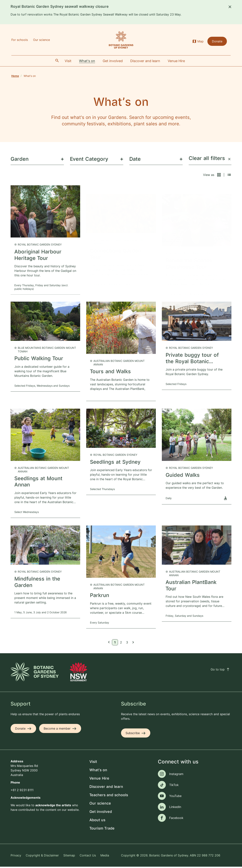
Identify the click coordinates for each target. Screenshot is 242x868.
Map (201, 41)
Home (15, 76)
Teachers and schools (109, 796)
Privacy (16, 856)
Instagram (176, 775)
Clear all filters (210, 160)
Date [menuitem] (135, 160)
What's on (98, 771)
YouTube (175, 797)
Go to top (220, 671)
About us (97, 821)
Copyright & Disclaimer (42, 856)
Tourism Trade (102, 830)
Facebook (176, 819)
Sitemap (69, 856)
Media (105, 856)
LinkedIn (175, 808)
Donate (217, 41)
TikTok (174, 786)
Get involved (101, 813)
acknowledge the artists (53, 806)
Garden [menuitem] (20, 160)
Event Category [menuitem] (89, 160)
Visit (93, 763)
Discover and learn (106, 788)
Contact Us (88, 856)
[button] (219, 176)
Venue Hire (99, 780)
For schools (20, 40)
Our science (41, 40)
